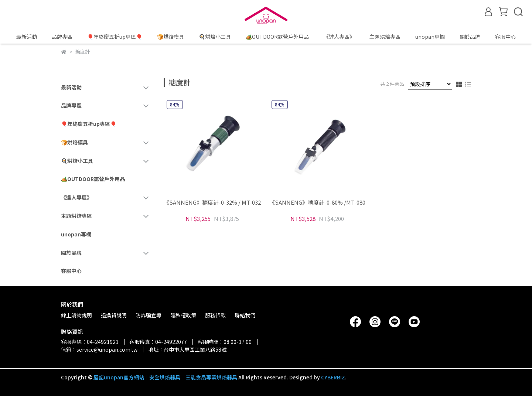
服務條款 (215, 315)
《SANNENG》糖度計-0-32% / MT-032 (212, 203)
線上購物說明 (76, 315)
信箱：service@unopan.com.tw (99, 349)
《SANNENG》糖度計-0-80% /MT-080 (317, 203)
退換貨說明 (114, 315)
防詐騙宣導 (149, 315)
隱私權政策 (183, 315)
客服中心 (505, 37)
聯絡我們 (245, 315)
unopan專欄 (430, 37)
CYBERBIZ (333, 377)
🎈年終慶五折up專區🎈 (115, 37)
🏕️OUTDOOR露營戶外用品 (277, 37)
